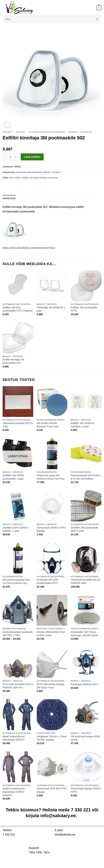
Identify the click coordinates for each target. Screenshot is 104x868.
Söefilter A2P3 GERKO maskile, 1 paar (15, 529)
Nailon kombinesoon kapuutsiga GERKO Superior (14, 792)
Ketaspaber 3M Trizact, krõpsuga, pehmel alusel (84, 634)
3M (11, 178)
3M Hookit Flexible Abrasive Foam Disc (48, 425)
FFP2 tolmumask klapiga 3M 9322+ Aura (50, 686)
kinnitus (43, 178)
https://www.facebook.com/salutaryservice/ (29, 248)
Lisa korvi (32, 157)
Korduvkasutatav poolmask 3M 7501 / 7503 (18, 634)
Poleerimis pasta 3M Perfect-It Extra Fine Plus (51, 477)
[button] (99, 8)
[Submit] (97, 19)
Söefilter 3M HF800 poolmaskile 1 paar (13, 477)
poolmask (53, 178)
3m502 (17, 178)
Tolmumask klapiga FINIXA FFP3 (86, 790)
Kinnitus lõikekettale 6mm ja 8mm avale (51, 634)
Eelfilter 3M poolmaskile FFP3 (84, 309)
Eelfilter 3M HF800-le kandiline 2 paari (83, 425)
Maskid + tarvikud (80, 132)
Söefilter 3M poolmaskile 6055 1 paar (84, 529)
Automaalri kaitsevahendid (47, 132)
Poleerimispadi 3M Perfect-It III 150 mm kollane (86, 477)
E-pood (21, 132)
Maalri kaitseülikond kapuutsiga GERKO (14, 738)
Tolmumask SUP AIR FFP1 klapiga (52, 790)
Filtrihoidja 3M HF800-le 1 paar (51, 309)
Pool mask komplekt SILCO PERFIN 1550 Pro (18, 686)
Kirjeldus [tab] (9, 198)
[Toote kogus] (10, 157)
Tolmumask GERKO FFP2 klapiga (51, 529)
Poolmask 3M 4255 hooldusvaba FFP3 (47, 581)
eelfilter (25, 178)
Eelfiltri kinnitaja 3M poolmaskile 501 (13, 361)
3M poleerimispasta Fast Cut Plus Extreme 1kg (16, 581)
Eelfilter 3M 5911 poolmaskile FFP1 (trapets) (18, 309)
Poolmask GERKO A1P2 (85, 684)
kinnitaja (34, 178)
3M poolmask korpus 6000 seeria (85, 738)
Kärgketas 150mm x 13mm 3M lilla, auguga (52, 738)
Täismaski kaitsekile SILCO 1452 (18, 425)
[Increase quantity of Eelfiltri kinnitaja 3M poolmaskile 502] (16, 157)
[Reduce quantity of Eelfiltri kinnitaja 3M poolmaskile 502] (5, 157)
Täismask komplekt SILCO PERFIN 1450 (86, 581)
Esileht (8, 132)
